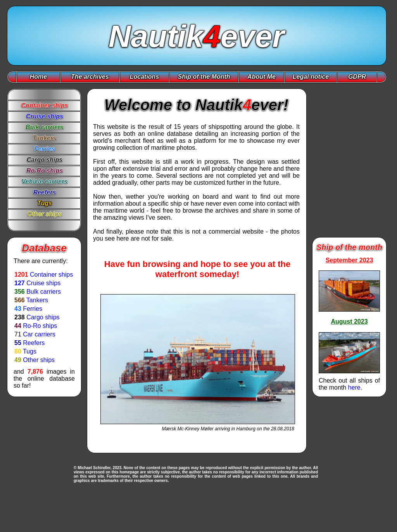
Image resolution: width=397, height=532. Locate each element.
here (354, 387)
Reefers (34, 343)
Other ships (39, 360)
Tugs (30, 351)
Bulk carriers (44, 292)
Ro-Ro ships (40, 326)
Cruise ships (43, 283)
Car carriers (39, 334)
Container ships (51, 275)
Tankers (37, 300)
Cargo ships (43, 317)
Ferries (33, 309)
